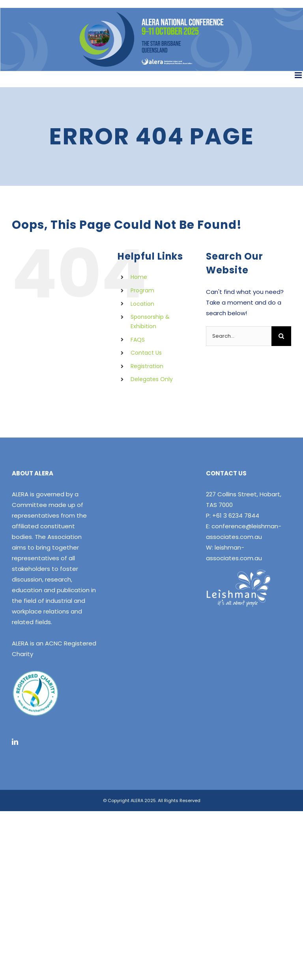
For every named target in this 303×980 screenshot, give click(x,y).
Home (139, 277)
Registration (147, 366)
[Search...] (239, 336)
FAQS (138, 340)
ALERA (20, 494)
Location (142, 304)
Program (142, 290)
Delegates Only (152, 379)
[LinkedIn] (15, 742)
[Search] (281, 336)
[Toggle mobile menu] (299, 75)
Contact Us (146, 353)
